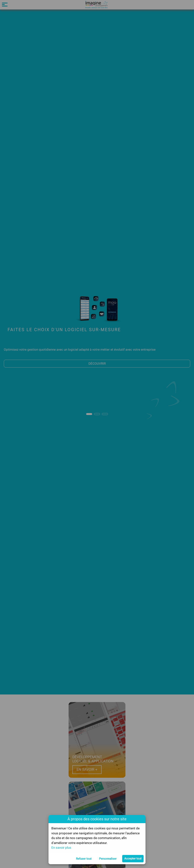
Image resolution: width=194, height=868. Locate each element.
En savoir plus (61, 848)
